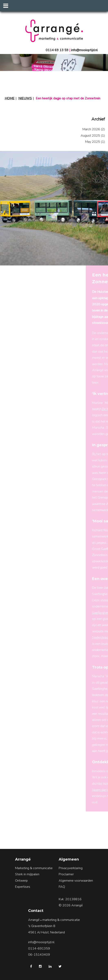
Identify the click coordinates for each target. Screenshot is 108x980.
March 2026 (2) (88, 129)
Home (10, 98)
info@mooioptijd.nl (84, 50)
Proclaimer (66, 874)
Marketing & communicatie (34, 868)
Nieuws (25, 98)
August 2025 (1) (87, 136)
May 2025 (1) (89, 142)
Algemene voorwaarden (76, 881)
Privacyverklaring (71, 868)
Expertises (23, 887)
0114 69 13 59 (57, 50)
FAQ (62, 887)
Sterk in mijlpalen (27, 874)
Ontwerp (21, 881)
